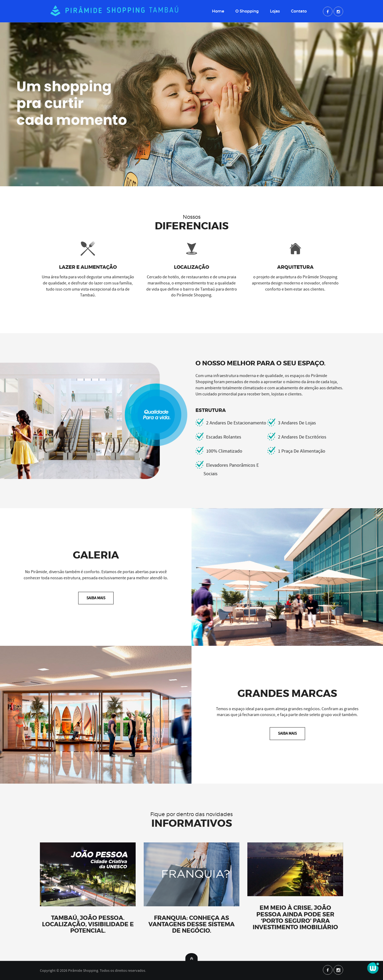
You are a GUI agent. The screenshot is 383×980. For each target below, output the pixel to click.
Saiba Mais (96, 598)
